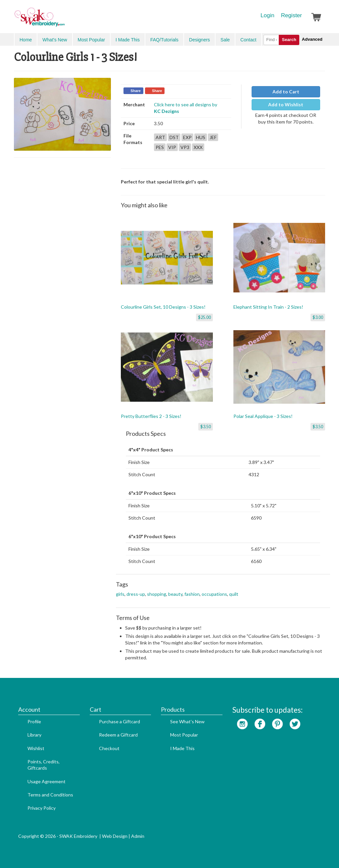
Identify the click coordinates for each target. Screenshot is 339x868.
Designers (199, 40)
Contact (248, 40)
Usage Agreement (47, 781)
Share (136, 91)
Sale (225, 40)
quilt (234, 594)
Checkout (109, 748)
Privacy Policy (42, 808)
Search (289, 40)
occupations (214, 594)
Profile (34, 721)
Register (291, 15)
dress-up (136, 594)
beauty (175, 594)
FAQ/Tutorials (164, 40)
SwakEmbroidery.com (64, 20)
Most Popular (91, 40)
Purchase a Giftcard (120, 721)
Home (26, 40)
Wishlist (36, 748)
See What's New (187, 721)
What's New (55, 40)
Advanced (312, 39)
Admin (138, 836)
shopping (157, 594)
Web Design (115, 836)
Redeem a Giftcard (118, 735)
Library (34, 735)
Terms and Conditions (50, 795)
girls (120, 594)
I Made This (128, 40)
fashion (192, 594)
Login (267, 15)
